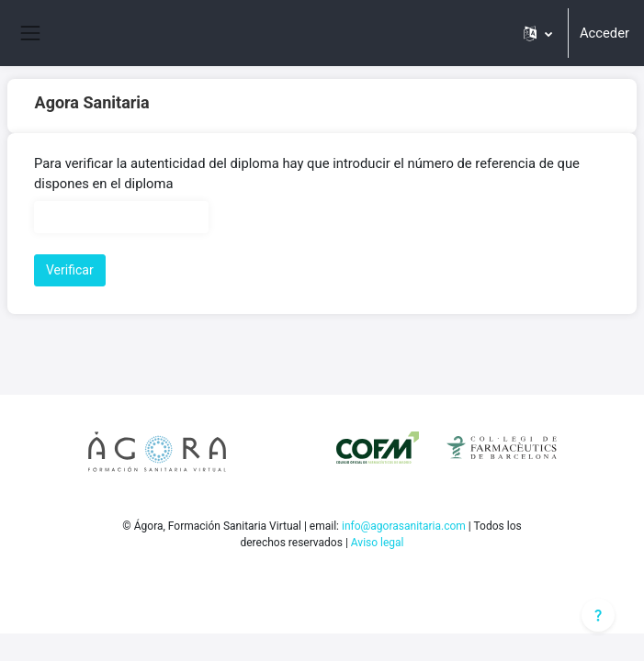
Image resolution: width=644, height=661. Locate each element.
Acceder (604, 33)
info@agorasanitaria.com (404, 526)
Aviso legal (378, 543)
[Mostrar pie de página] (598, 615)
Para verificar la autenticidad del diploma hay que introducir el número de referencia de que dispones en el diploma (307, 174)
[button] (538, 33)
